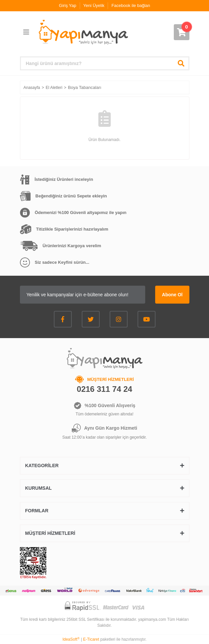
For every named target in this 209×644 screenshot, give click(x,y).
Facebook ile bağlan (131, 5)
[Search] (105, 63)
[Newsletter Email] (83, 295)
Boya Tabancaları (85, 87)
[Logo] (83, 32)
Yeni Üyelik (94, 5)
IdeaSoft (71, 639)
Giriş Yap (67, 5)
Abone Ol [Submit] (172, 295)
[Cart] (182, 32)
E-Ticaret (91, 639)
